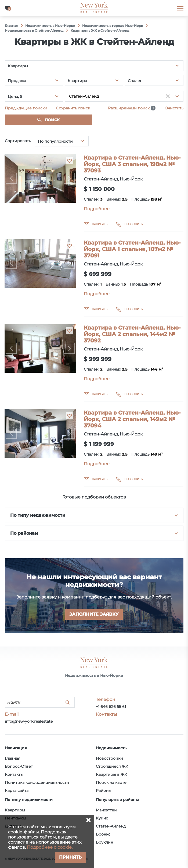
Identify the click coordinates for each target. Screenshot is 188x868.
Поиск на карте (111, 782)
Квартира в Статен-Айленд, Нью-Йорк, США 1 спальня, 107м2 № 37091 (132, 249)
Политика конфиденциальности (37, 782)
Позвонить (133, 224)
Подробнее (97, 209)
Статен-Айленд (111, 826)
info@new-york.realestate (29, 721)
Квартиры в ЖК (111, 774)
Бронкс (103, 834)
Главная (12, 758)
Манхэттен (106, 810)
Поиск (52, 120)
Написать (100, 224)
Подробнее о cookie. (50, 847)
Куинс (102, 818)
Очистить (174, 108)
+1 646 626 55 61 (111, 707)
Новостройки (109, 758)
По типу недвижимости (38, 515)
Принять (70, 857)
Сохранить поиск (73, 108)
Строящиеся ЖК (112, 766)
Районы (104, 791)
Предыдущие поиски (26, 108)
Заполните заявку (94, 614)
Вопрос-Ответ (19, 766)
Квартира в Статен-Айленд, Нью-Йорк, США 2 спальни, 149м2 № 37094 (132, 419)
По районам (24, 533)
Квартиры (15, 810)
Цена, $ (15, 97)
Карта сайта (17, 791)
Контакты (14, 774)
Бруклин (104, 842)
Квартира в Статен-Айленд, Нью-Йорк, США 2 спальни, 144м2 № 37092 (132, 334)
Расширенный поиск (132, 108)
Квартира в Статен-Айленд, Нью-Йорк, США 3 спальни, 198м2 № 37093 (132, 164)
